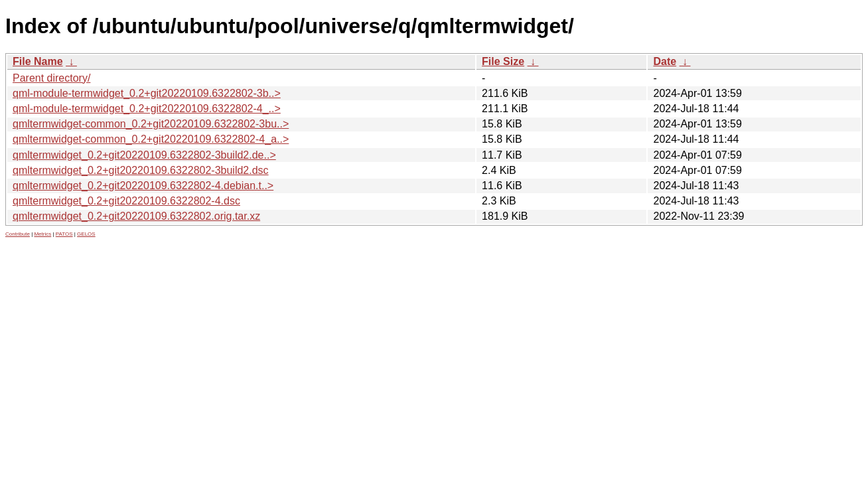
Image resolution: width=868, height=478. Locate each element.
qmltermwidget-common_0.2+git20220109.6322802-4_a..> (151, 139)
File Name (38, 61)
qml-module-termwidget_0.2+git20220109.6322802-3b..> (147, 93)
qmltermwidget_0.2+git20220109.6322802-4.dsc (126, 201)
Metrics (42, 234)
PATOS (64, 234)
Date (665, 61)
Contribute (18, 234)
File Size (503, 61)
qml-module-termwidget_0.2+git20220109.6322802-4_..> (147, 109)
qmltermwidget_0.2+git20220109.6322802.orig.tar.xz (136, 216)
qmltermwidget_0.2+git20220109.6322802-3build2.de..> (144, 155)
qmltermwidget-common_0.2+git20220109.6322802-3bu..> (151, 124)
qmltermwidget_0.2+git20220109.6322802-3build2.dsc (141, 170)
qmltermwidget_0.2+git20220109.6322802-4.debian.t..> (143, 186)
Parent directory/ (51, 78)
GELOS (86, 234)
